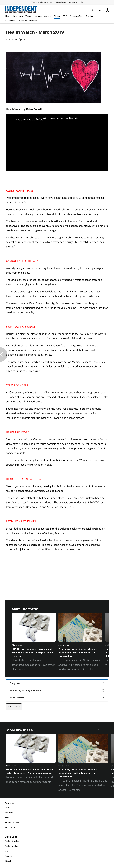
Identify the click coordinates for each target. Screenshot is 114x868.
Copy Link (57, 683)
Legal (7, 851)
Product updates (12, 846)
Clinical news (17, 645)
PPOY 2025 (10, 827)
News (7, 807)
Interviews (9, 812)
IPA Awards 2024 (12, 822)
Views (7, 817)
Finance (8, 856)
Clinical (8, 861)
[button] (100, 608)
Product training (12, 841)
